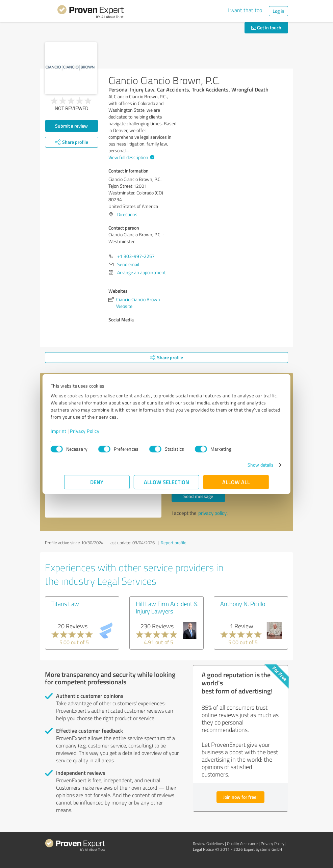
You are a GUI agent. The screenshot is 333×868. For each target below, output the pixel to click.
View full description (131, 157)
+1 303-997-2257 (136, 256)
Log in (278, 11)
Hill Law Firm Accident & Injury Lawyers (167, 607)
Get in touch (266, 28)
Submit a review (71, 126)
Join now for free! (240, 797)
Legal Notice (203, 849)
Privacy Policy (98, 431)
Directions (127, 214)
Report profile (174, 543)
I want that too (245, 10)
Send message (198, 496)
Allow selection (166, 482)
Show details (247, 465)
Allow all (236, 482)
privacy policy (212, 513)
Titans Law (65, 604)
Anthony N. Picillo (243, 604)
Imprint (72, 431)
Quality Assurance (242, 844)
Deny (97, 482)
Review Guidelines (208, 844)
